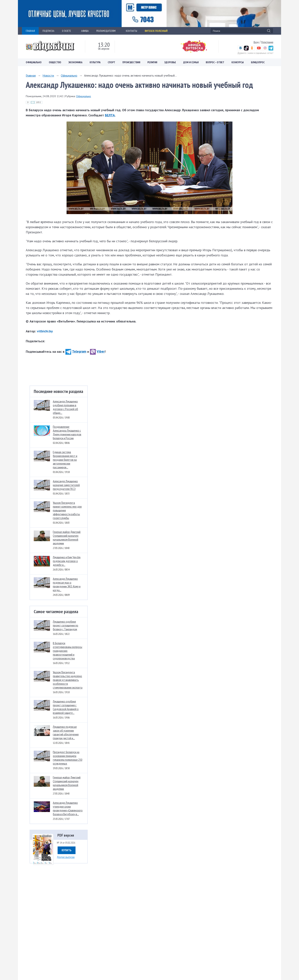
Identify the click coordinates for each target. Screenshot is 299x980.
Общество (55, 62)
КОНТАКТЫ (131, 31)
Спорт (111, 62)
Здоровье (170, 62)
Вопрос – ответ (215, 62)
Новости (48, 75)
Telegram (76, 351)
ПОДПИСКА (48, 31)
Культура (95, 62)
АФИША (85, 31)
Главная (31, 75)
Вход (256, 42)
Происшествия (131, 62)
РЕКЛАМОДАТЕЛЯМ (107, 31)
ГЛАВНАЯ (30, 31)
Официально (34, 62)
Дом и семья (191, 62)
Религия (152, 62)
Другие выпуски (66, 857)
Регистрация (267, 42)
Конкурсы (238, 62)
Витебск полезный (156, 31)
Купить (67, 850)
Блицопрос (258, 62)
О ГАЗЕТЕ (68, 31)
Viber (97, 351)
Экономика (75, 62)
